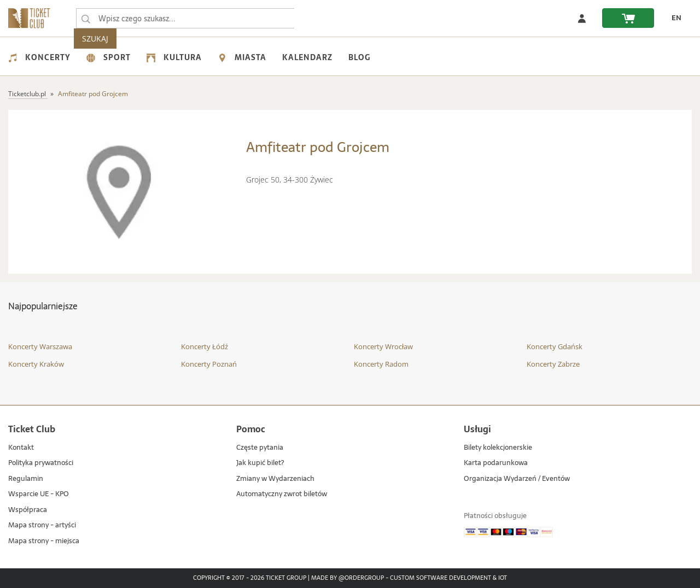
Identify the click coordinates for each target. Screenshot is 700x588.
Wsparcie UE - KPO (39, 494)
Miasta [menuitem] (242, 57)
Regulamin (26, 479)
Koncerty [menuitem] (39, 57)
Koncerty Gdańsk (555, 346)
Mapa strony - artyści (42, 525)
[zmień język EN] (673, 18)
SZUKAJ (316, 18)
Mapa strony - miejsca (44, 541)
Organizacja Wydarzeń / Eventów (517, 479)
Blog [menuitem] (359, 57)
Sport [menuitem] (109, 57)
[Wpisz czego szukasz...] (86, 19)
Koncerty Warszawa (40, 346)
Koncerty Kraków (36, 364)
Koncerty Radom (381, 364)
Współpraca (28, 510)
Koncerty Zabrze (553, 364)
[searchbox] (185, 18)
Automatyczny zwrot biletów (282, 494)
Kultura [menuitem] (174, 57)
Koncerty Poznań (209, 364)
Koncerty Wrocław (383, 346)
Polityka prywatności (41, 463)
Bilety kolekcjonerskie (498, 448)
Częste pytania (260, 448)
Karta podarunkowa (496, 463)
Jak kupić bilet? (260, 463)
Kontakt (21, 448)
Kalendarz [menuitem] (307, 57)
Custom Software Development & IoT (448, 578)
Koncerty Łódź (205, 346)
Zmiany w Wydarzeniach (275, 479)
